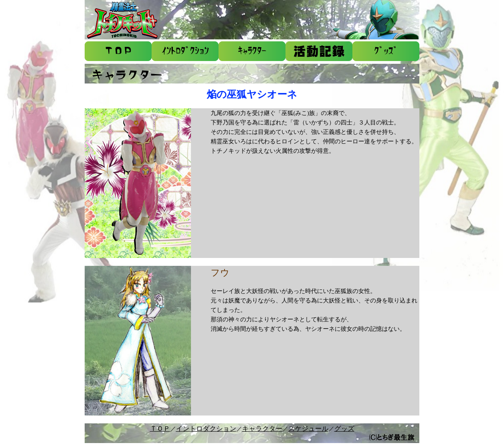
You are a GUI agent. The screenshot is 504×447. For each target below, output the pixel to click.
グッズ (344, 429)
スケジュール (308, 429)
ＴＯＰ (160, 429)
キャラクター (262, 429)
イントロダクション (206, 429)
